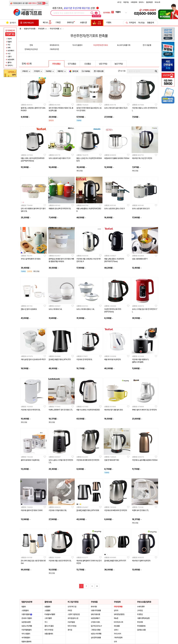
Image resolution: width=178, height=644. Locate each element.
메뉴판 (116, 618)
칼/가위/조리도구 (96, 626)
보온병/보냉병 (26, 622)
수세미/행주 (141, 607)
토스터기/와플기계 (124, 45)
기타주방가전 (54, 49)
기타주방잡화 (118, 638)
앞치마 (116, 610)
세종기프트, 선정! (75, 8)
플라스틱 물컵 (49, 626)
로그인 (119, 2)
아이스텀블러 (26, 634)
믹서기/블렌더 (77, 45)
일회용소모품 (141, 630)
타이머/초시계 (118, 622)
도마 (115, 642)
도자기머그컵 (72, 607)
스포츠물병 (48, 618)
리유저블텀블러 (26, 630)
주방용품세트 (141, 626)
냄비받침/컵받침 (119, 614)
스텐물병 (47, 610)
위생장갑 (140, 614)
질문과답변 (149, 2)
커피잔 (70, 610)
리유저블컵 (71, 622)
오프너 (116, 630)
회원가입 (126, 2)
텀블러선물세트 (26, 642)
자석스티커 (117, 634)
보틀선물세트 (49, 634)
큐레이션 (70, 23)
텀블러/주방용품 (30, 29)
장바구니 (141, 2)
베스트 (47, 23)
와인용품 (117, 626)
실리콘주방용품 (96, 638)
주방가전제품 (118, 607)
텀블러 (24, 607)
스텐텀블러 (25, 610)
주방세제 (140, 622)
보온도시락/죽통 (27, 626)
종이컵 (70, 630)
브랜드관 (83, 23)
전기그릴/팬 (147, 45)
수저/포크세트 (95, 622)
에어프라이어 (54, 45)
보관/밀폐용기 (95, 618)
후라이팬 (94, 607)
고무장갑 (140, 610)
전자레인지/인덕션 (31, 49)
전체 (31, 45)
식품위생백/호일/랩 (143, 618)
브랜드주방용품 (96, 610)
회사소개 (157, 2)
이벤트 (109, 23)
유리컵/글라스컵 (73, 618)
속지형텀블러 (26, 638)
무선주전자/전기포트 (101, 45)
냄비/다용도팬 (95, 614)
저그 (46, 622)
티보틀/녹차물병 (50, 614)
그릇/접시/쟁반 (96, 630)
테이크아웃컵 (49, 630)
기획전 (58, 23)
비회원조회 (134, 2)
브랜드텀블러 (27, 614)
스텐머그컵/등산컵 (74, 614)
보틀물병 (47, 607)
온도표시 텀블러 (27, 618)
